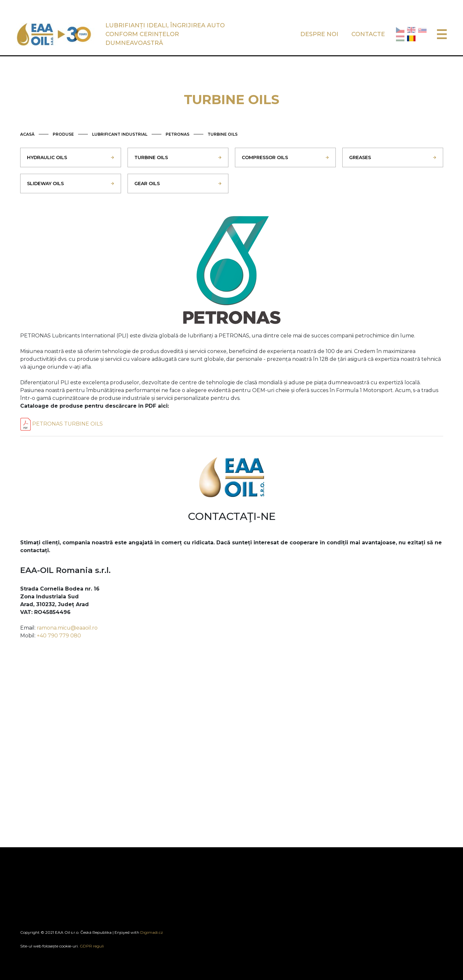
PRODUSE (63, 134)
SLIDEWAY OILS (45, 184)
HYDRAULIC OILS (47, 157)
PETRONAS (177, 134)
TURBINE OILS (223, 134)
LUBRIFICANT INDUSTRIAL (120, 134)
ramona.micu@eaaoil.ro (67, 628)
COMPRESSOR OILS (265, 157)
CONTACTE (368, 34)
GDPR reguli (92, 946)
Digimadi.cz (152, 932)
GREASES (360, 157)
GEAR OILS (147, 184)
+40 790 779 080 (59, 636)
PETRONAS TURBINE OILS (61, 424)
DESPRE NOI (319, 34)
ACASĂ (27, 134)
